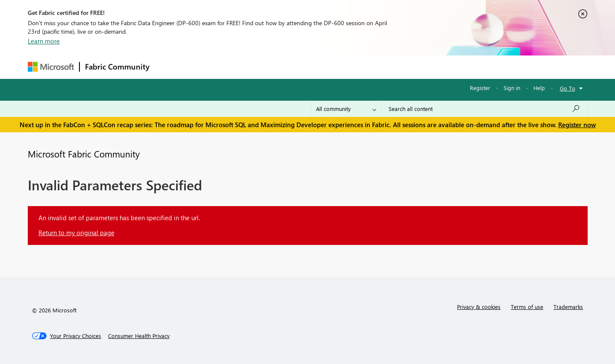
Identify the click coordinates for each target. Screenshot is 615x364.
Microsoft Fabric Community (84, 154)
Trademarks (568, 307)
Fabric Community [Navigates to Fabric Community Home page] (117, 67)
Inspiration (206, 67)
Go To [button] (568, 88)
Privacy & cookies (479, 307)
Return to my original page (76, 233)
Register (480, 88)
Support (387, 67)
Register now (577, 125)
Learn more (44, 41)
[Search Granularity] (346, 109)
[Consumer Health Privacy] (139, 336)
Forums (169, 67)
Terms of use (527, 307)
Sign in (512, 88)
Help (539, 88)
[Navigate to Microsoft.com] (51, 67)
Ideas (242, 67)
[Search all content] (485, 109)
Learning (351, 67)
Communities (280, 67)
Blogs (318, 67)
